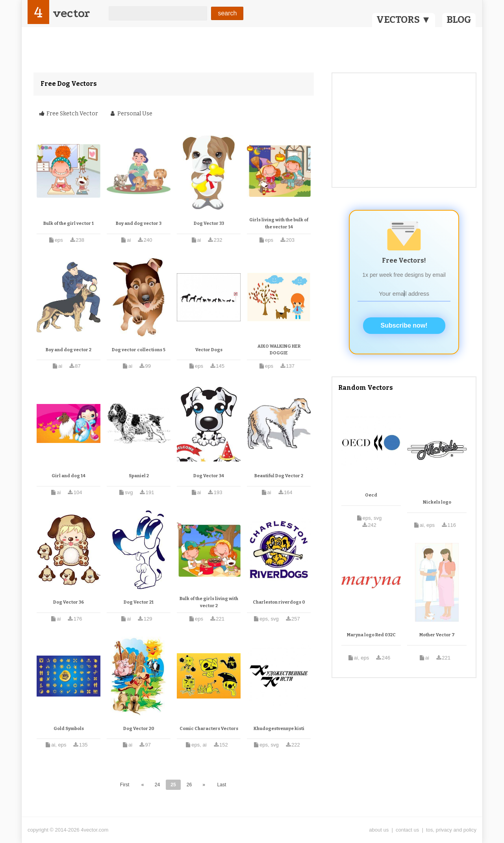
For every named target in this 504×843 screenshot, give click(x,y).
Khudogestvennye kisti (279, 729)
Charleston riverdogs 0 (279, 602)
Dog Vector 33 (209, 223)
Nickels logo (437, 502)
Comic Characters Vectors (209, 729)
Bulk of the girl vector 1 (69, 223)
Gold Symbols (69, 729)
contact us (407, 830)
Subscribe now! (404, 325)
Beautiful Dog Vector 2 (279, 476)
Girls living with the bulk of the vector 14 (279, 223)
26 (189, 785)
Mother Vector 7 (437, 635)
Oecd (371, 495)
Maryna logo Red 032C (371, 635)
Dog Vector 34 (209, 476)
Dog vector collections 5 (139, 350)
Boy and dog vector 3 (139, 223)
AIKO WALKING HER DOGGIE (279, 350)
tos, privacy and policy (451, 830)
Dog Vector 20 (139, 729)
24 (157, 785)
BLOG (459, 20)
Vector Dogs (209, 350)
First (125, 785)
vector (71, 13)
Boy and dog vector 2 (69, 350)
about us (379, 830)
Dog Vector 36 (69, 602)
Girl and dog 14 (69, 476)
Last (221, 785)
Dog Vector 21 (139, 602)
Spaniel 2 (139, 476)
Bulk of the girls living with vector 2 (209, 602)
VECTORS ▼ (404, 20)
